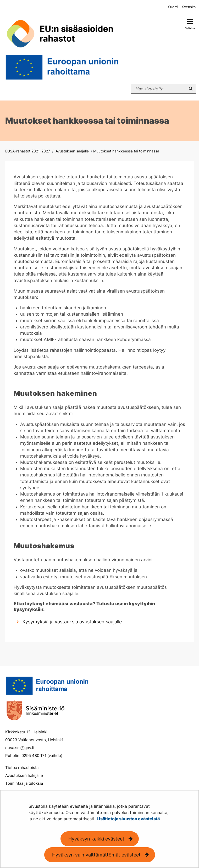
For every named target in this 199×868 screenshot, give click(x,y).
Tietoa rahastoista (22, 768)
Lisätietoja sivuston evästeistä (128, 819)
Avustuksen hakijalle (24, 775)
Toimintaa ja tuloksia (24, 783)
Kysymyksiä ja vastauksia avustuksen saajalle (72, 622)
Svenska (189, 7)
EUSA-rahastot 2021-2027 (28, 151)
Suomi (173, 7)
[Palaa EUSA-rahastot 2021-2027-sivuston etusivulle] (86, 48)
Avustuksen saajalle (72, 151)
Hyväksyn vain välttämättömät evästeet (96, 855)
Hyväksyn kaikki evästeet (96, 839)
